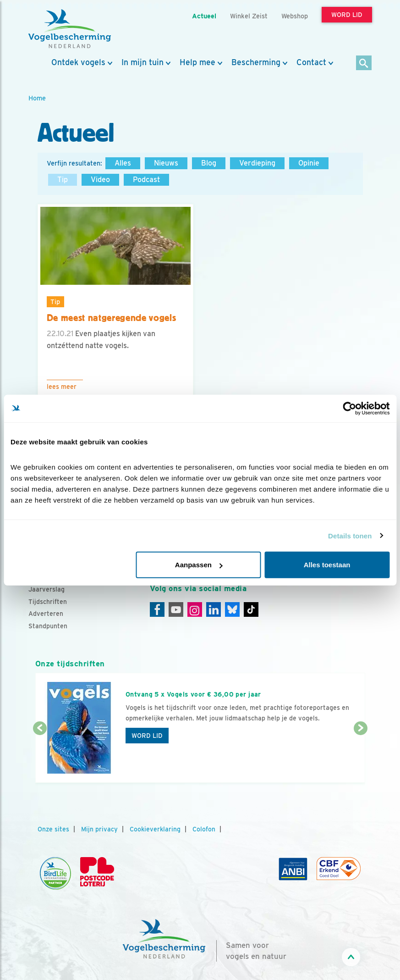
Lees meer (62, 387)
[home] (70, 29)
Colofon (204, 829)
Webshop (295, 16)
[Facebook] (157, 609)
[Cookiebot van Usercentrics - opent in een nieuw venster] (349, 408)
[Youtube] (176, 609)
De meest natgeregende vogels (112, 318)
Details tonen (350, 535)
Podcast (146, 180)
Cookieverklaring (155, 829)
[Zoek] (364, 64)
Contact (311, 62)
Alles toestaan (327, 565)
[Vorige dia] (40, 756)
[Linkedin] (214, 609)
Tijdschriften (48, 602)
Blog (209, 163)
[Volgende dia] (361, 756)
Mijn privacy (99, 829)
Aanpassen (199, 565)
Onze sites (53, 829)
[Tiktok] (251, 609)
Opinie (309, 163)
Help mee (197, 62)
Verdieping (257, 163)
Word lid (147, 736)
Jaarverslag (47, 589)
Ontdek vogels (78, 62)
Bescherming (256, 62)
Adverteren (46, 614)
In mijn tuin (142, 62)
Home (37, 98)
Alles (123, 163)
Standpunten (48, 626)
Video (100, 180)
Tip (63, 180)
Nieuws (166, 163)
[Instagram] (195, 609)
